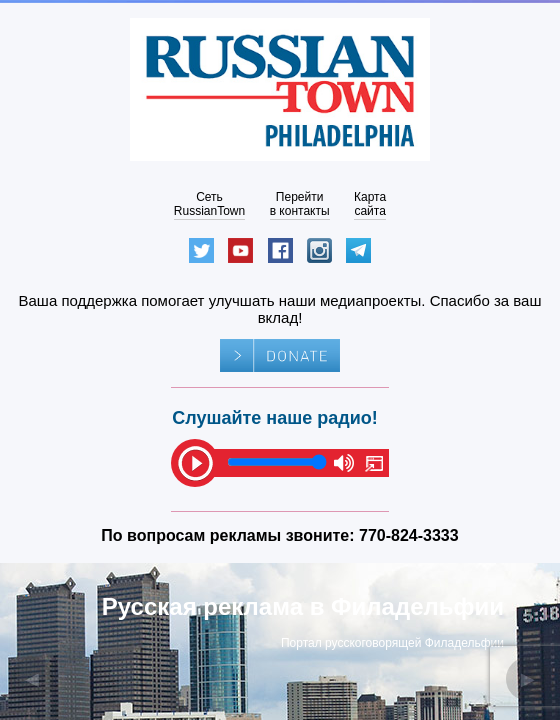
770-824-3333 (409, 535)
